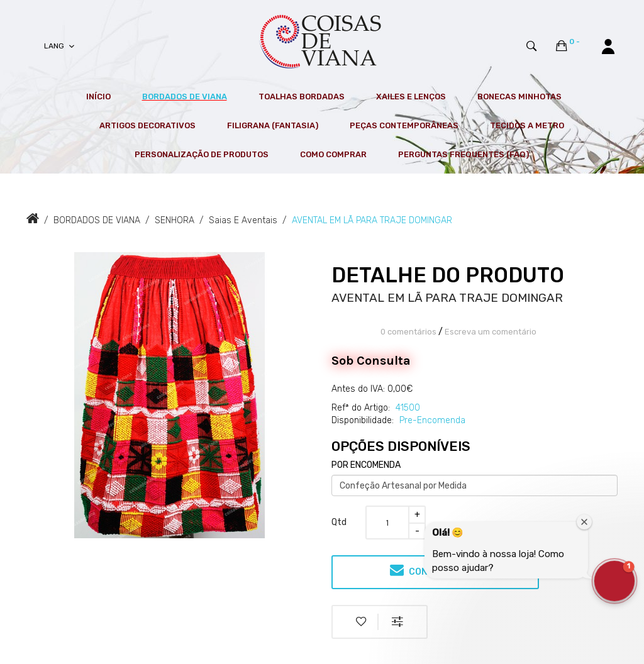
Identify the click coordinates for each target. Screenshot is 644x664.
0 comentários (408, 332)
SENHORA (175, 220)
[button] (614, 581)
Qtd (339, 522)
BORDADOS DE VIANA (97, 220)
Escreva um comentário (491, 332)
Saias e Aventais (243, 220)
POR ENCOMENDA (366, 465)
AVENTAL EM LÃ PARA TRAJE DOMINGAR (372, 220)
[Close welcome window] (584, 522)
